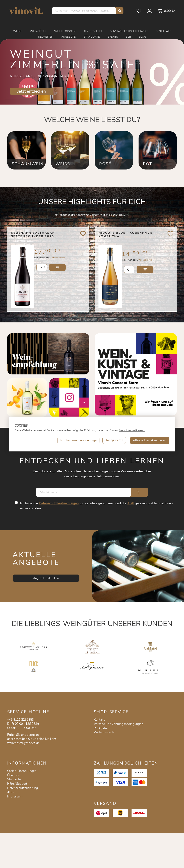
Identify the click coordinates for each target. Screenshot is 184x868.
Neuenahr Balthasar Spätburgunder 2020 (33, 235)
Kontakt (99, 720)
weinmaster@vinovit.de (23, 743)
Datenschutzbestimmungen (59, 503)
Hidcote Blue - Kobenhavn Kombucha (126, 235)
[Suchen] (119, 11)
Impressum (15, 796)
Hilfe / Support (17, 784)
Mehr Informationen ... (132, 430)
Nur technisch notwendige (77, 440)
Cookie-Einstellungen (22, 771)
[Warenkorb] (166, 12)
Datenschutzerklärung (23, 788)
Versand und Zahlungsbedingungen (119, 724)
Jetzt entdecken (32, 91)
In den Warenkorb (57, 270)
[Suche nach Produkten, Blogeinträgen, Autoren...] (84, 11)
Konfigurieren (114, 440)
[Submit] (139, 492)
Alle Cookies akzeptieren (150, 440)
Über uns (13, 775)
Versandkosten (58, 260)
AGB (131, 503)
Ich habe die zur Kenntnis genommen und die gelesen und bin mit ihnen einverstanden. (97, 506)
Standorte (14, 779)
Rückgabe (101, 728)
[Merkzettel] (139, 12)
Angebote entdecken (46, 578)
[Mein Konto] (150, 12)
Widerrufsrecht (104, 732)
